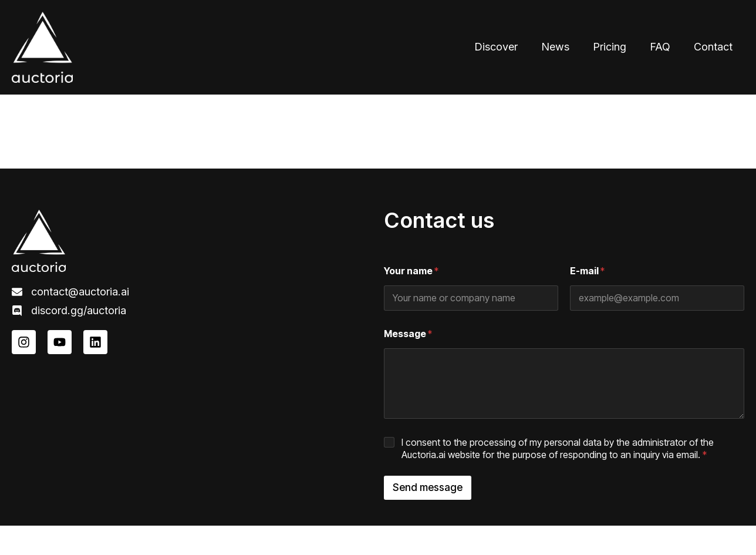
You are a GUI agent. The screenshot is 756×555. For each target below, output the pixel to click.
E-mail (587, 271)
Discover (496, 47)
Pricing (610, 47)
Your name (411, 271)
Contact (713, 47)
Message (408, 334)
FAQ (660, 47)
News (555, 47)
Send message (428, 487)
